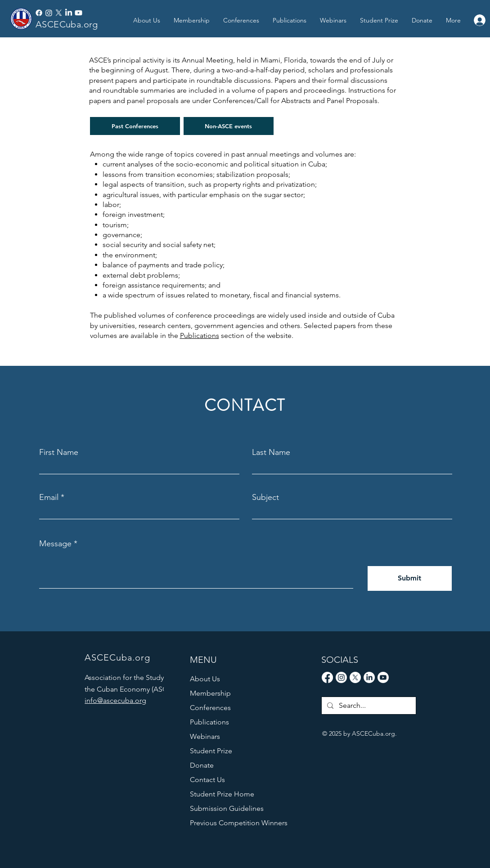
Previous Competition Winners (232, 823)
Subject (265, 497)
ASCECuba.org (67, 24)
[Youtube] (79, 13)
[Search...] (368, 706)
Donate (202, 765)
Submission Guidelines (227, 808)
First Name (59, 452)
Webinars (205, 736)
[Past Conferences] (135, 126)
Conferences (210, 708)
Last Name (271, 452)
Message (55, 544)
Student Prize (211, 751)
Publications (200, 335)
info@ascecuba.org (115, 700)
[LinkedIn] (69, 13)
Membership (210, 693)
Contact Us (207, 780)
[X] (59, 13)
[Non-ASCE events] (229, 126)
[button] (290, 20)
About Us (205, 679)
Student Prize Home (222, 794)
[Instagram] (49, 13)
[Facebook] (39, 13)
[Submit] (410, 578)
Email (49, 497)
